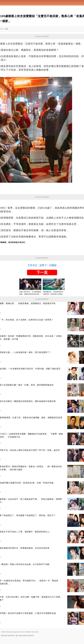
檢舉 (6, 29)
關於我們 (4, 636)
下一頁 (42, 272)
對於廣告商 (30, 636)
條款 (17, 636)
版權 (24, 636)
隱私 (21, 636)
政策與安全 (11, 636)
